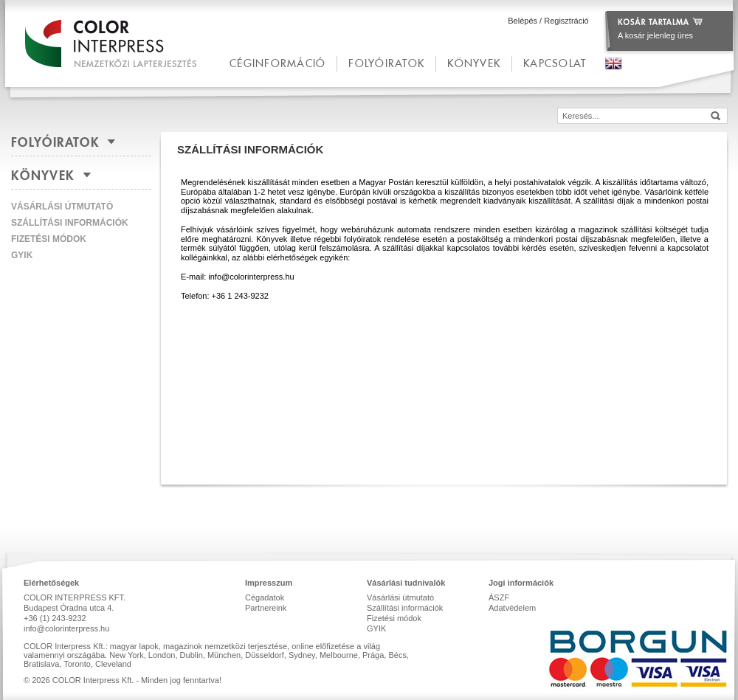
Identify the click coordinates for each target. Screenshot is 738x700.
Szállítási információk (70, 223)
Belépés (523, 21)
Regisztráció (566, 21)
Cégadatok (265, 597)
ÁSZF (499, 597)
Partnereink (266, 608)
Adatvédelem (512, 608)
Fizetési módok (49, 239)
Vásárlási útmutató (62, 207)
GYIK (22, 255)
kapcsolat (555, 63)
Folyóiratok (386, 63)
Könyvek (474, 63)
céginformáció (277, 63)
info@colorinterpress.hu (66, 628)
